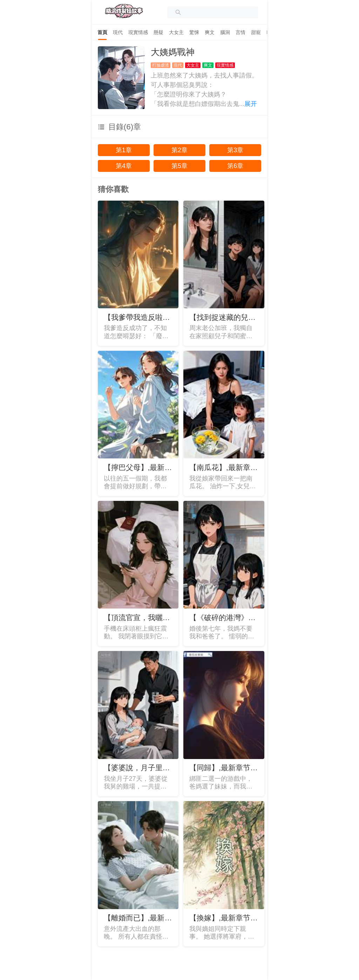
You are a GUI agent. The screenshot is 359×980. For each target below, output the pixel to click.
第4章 (124, 166)
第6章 (235, 166)
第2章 (179, 150)
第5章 (179, 166)
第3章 (235, 150)
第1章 (124, 150)
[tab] (102, 32)
